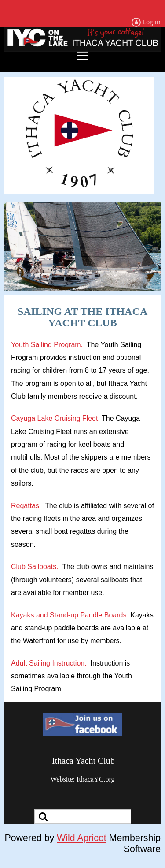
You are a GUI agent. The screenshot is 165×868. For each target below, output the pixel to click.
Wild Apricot (82, 838)
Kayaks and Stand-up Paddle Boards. (70, 615)
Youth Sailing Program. (47, 345)
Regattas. (26, 506)
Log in (152, 22)
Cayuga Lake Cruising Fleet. (55, 418)
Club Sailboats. (35, 567)
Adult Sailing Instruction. (49, 663)
